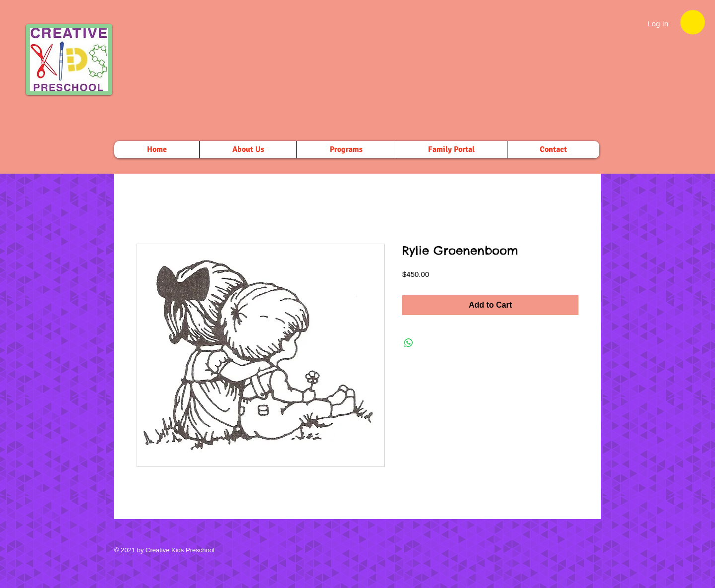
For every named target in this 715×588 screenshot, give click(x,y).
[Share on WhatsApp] (409, 343)
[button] (693, 22)
